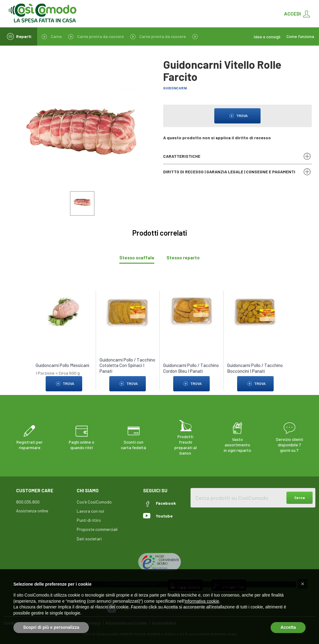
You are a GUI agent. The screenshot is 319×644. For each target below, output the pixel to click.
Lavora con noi (90, 509)
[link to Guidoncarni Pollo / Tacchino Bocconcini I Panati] (255, 309)
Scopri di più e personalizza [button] (51, 627)
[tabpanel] (159, 335)
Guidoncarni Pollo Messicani (62, 363)
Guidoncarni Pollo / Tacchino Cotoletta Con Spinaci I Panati (127, 363)
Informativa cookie (202, 601)
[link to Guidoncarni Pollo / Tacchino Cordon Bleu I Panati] (191, 309)
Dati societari (89, 537)
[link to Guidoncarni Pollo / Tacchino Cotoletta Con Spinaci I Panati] (128, 309)
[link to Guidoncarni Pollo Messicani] (64, 309)
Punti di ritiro (89, 518)
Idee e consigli (267, 37)
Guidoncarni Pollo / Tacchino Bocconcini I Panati (255, 366)
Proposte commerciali (97, 527)
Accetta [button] (288, 627)
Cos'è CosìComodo (94, 500)
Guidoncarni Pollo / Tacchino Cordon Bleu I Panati (191, 366)
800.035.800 (28, 500)
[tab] (137, 256)
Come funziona (300, 36)
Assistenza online (32, 509)
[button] (303, 584)
